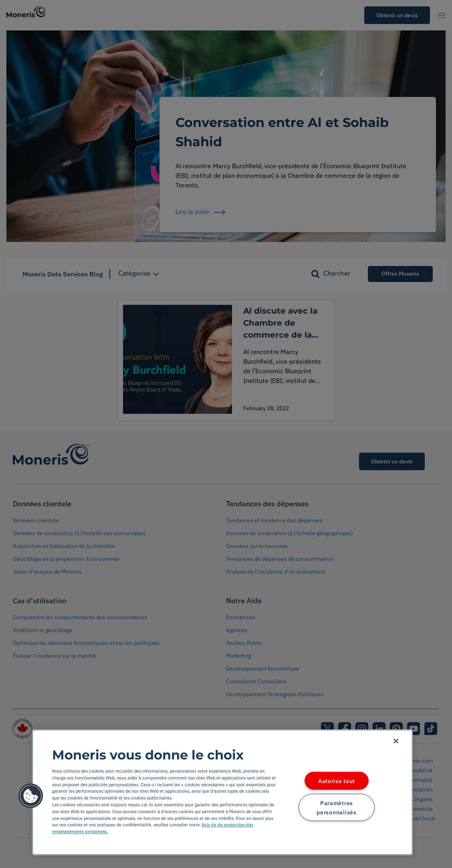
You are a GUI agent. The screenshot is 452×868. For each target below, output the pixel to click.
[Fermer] (396, 741)
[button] (31, 796)
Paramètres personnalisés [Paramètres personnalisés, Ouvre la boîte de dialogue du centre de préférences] (336, 807)
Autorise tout (337, 781)
